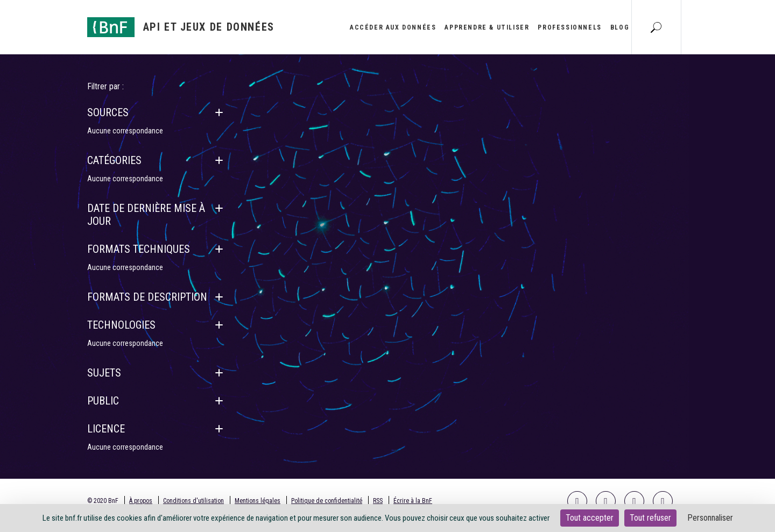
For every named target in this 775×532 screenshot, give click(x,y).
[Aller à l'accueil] (181, 27)
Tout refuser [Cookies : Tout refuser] (650, 518)
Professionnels (569, 27)
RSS (378, 501)
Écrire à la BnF (413, 501)
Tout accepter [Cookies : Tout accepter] (590, 518)
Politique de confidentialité (327, 501)
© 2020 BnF (103, 501)
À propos (141, 501)
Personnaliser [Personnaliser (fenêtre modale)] (710, 518)
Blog (620, 27)
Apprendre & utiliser (487, 27)
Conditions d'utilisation (193, 501)
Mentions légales (258, 501)
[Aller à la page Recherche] (656, 27)
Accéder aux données (393, 27)
